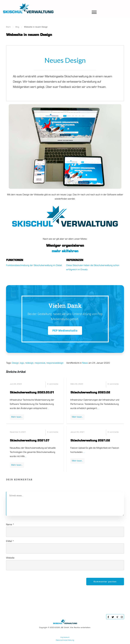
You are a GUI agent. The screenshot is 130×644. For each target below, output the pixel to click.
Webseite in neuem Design (29, 35)
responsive (40, 363)
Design (15, 363)
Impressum (65, 637)
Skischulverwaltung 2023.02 (90, 393)
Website (10, 558)
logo (22, 363)
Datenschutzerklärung (65, 640)
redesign (29, 363)
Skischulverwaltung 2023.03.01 (32, 393)
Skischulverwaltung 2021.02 (90, 441)
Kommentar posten (105, 582)
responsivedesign (55, 363)
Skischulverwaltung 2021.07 (30, 441)
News (85, 363)
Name (10, 525)
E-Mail (10, 541)
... (48, 408)
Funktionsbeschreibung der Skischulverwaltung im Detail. (34, 265)
